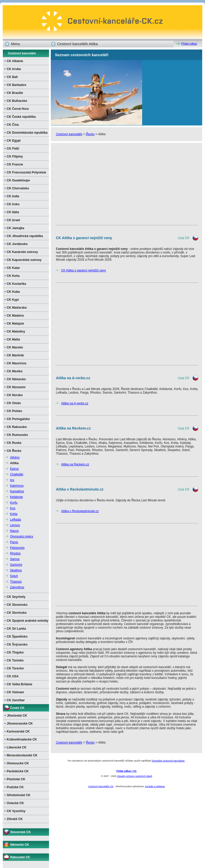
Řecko (90, 134)
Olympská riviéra (21, 537)
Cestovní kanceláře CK (101, 786)
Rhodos (15, 553)
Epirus (14, 469)
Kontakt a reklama (155, 786)
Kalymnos (17, 486)
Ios (12, 480)
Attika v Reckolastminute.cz (80, 511)
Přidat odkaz (189, 44)
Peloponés (17, 548)
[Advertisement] (126, 184)
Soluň (14, 576)
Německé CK (20, 845)
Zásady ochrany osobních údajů (135, 776)
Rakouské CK (20, 857)
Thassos (16, 582)
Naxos (14, 531)
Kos (13, 508)
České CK (17, 708)
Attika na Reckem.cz (75, 464)
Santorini (16, 565)
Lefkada (16, 520)
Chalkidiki (17, 474)
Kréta (14, 514)
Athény (15, 457)
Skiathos (16, 570)
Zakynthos (17, 587)
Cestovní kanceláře (22, 53)
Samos (15, 559)
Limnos (15, 525)
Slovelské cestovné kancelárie (168, 761)
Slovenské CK (21, 832)
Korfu (14, 503)
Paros (14, 542)
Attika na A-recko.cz (75, 403)
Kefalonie (16, 497)
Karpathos (17, 491)
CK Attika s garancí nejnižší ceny (84, 270)
